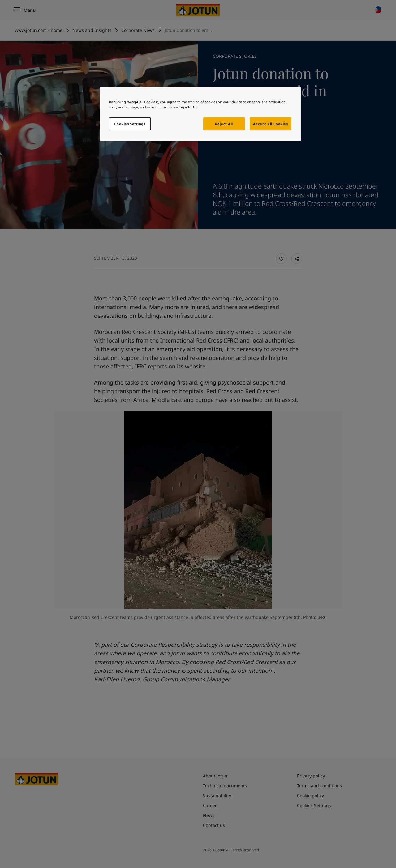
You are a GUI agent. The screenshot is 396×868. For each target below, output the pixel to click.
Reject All (224, 124)
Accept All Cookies (270, 124)
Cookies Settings (130, 124)
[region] (200, 114)
